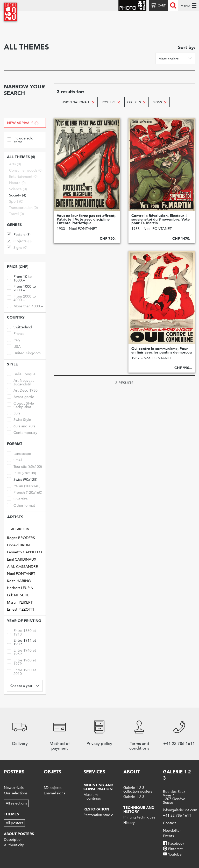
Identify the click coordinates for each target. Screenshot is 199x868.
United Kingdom (24, 353)
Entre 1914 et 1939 (22, 642)
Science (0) (18, 189)
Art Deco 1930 (22, 390)
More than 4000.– (25, 306)
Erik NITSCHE (18, 595)
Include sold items (20, 140)
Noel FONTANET (21, 574)
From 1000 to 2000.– (21, 288)
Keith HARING (19, 581)
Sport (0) (16, 201)
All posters (14, 823)
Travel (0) (16, 214)
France (16, 333)
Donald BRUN (18, 545)
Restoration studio (98, 815)
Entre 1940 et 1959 (22, 652)
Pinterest (175, 849)
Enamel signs (54, 793)
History (129, 823)
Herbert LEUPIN (20, 588)
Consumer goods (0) (26, 170)
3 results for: (70, 92)
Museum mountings (92, 796)
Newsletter (172, 830)
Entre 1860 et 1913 (22, 632)
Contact (169, 823)
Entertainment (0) (23, 177)
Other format (21, 505)
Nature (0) (17, 183)
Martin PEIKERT (20, 602)
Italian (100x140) (24, 486)
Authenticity (14, 845)
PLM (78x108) (22, 473)
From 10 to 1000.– (19, 278)
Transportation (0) (23, 208)
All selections (16, 803)
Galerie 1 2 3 (134, 797)
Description (13, 839)
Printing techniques (139, 817)
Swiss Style (19, 419)
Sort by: (187, 47)
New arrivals (14, 788)
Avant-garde (21, 396)
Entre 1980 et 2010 (22, 671)
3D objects (53, 788)
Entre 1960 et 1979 (22, 662)
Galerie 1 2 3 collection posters (138, 789)
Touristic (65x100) (24, 466)
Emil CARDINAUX (22, 559)
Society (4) (18, 195)
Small (15, 460)
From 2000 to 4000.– (21, 298)
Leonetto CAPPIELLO (24, 552)
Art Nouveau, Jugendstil (21, 382)
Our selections (16, 793)
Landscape (19, 453)
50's (14, 413)
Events (168, 836)
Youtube (175, 854)
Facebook (176, 843)
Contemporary (22, 432)
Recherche (173, 5)
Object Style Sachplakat (20, 405)
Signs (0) (17, 247)
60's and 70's (21, 426)
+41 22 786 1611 (177, 815)
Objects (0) (19, 241)
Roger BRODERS (21, 538)
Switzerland (20, 327)
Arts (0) (15, 164)
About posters (19, 834)
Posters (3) (19, 234)
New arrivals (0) (23, 123)
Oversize (17, 499)
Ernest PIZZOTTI (20, 609)
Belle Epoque (21, 374)
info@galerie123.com (180, 810)
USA (14, 346)
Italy (14, 340)
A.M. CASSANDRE (22, 567)
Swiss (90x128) (22, 479)
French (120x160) (25, 492)
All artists (20, 529)
